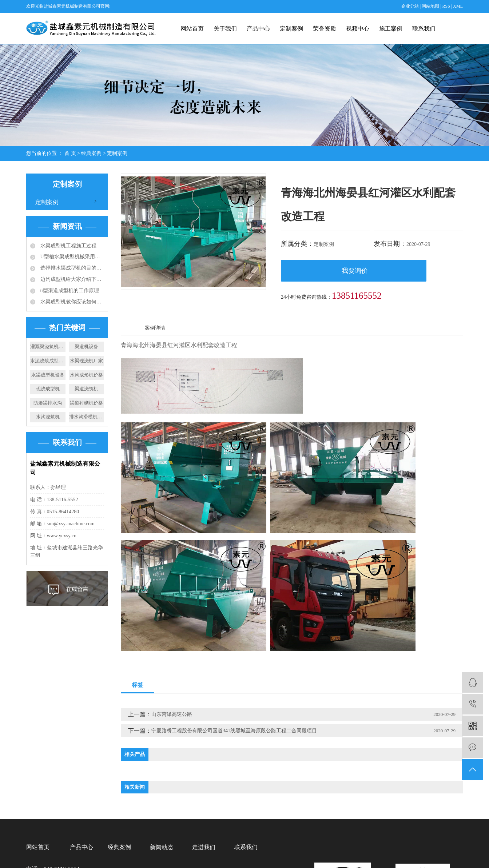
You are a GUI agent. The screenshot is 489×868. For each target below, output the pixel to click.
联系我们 (424, 29)
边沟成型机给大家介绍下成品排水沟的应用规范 (71, 279)
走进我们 (204, 847)
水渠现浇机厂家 (86, 361)
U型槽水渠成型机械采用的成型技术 (71, 257)
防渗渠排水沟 (48, 403)
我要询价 (355, 271)
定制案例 (291, 29)
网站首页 (192, 29)
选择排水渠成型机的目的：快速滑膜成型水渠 (71, 268)
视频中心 (358, 29)
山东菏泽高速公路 (172, 714)
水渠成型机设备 (48, 375)
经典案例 (91, 153)
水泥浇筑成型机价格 (48, 361)
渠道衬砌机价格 (86, 403)
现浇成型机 (48, 389)
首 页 (70, 153)
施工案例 (391, 29)
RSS (446, 6)
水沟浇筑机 (48, 417)
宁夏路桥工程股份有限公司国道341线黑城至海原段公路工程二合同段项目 (234, 731)
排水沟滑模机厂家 (87, 417)
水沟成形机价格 (86, 375)
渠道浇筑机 (86, 389)
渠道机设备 (86, 347)
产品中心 (258, 29)
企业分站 (410, 6)
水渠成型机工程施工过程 (68, 246)
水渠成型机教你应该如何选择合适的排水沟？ (71, 302)
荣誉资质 (325, 29)
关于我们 (225, 29)
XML (458, 6)
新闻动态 (162, 847)
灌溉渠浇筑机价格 (48, 347)
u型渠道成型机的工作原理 (69, 290)
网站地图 (431, 6)
